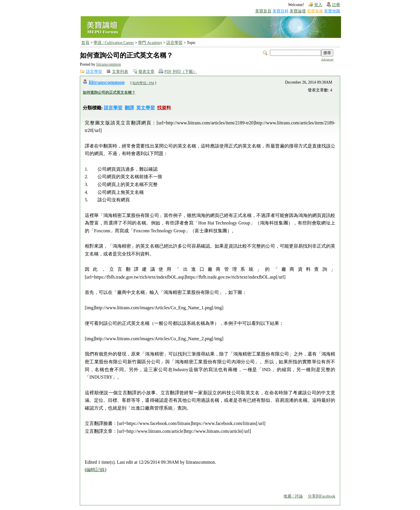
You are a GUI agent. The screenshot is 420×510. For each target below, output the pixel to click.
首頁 (85, 43)
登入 (318, 5)
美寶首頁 (263, 11)
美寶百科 (281, 11)
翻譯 (129, 108)
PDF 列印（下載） (180, 72)
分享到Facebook (322, 496)
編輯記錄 (95, 470)
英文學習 (145, 108)
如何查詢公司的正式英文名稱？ (109, 92)
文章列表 (120, 72)
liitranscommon (109, 64)
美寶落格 (315, 11)
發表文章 (146, 72)
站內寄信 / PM (143, 83)
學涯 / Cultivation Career (114, 43)
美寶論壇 (298, 11)
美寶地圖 (332, 11)
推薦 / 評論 (293, 496)
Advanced (327, 59)
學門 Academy (150, 43)
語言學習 (174, 43)
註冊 (336, 5)
